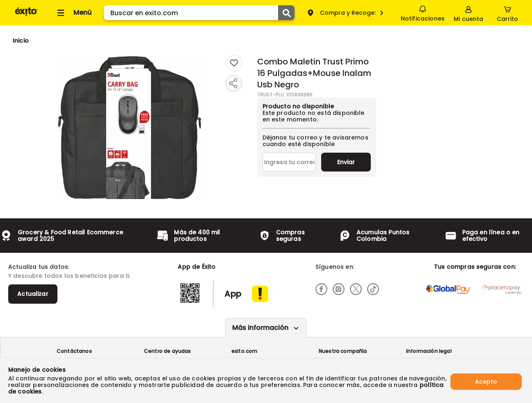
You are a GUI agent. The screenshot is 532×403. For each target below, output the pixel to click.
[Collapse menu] (73, 13)
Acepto (486, 380)
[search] (199, 13)
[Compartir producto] (233, 83)
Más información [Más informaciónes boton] (260, 328)
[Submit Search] (286, 13)
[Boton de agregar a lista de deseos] (234, 63)
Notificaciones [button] (422, 12)
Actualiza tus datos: (39, 267)
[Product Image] (130, 128)
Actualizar (33, 294)
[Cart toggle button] (507, 13)
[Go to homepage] (21, 41)
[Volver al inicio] (26, 16)
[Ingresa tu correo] (289, 162)
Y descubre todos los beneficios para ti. (69, 276)
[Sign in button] (468, 13)
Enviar (346, 162)
